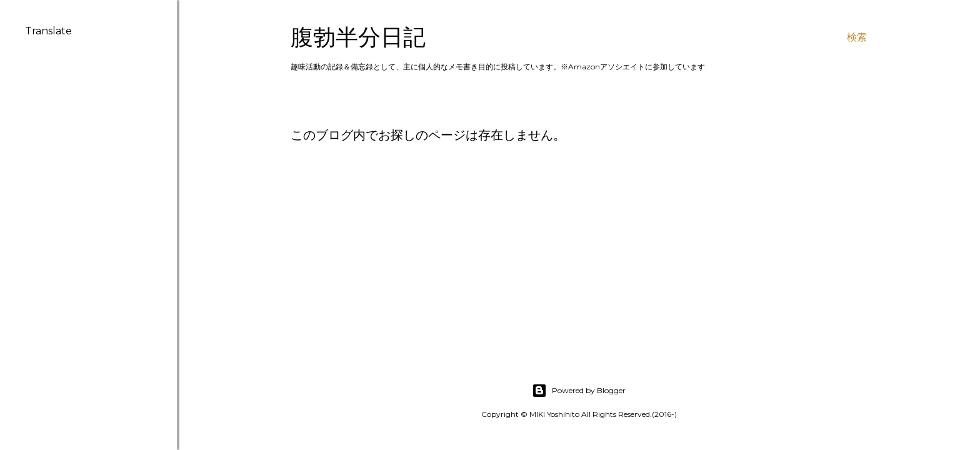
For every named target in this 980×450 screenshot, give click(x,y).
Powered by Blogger (579, 391)
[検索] (857, 37)
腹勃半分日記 (358, 37)
